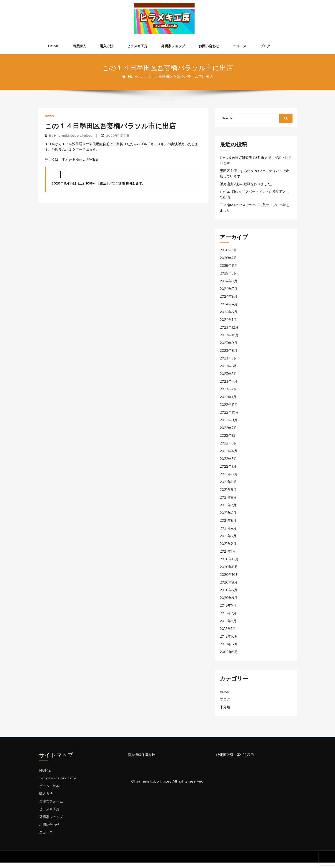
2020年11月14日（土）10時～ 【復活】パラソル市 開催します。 (98, 189)
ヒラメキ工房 (137, 51)
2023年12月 (229, 333)
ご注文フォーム (51, 807)
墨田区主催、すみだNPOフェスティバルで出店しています (255, 179)
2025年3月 (228, 279)
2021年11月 (228, 487)
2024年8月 (229, 286)
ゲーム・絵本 (49, 791)
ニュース (240, 51)
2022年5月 (228, 449)
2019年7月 (228, 611)
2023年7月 (228, 364)
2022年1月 (228, 472)
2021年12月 (229, 480)
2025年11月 (229, 271)
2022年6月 (228, 441)
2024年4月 (229, 310)
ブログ (265, 51)
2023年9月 (229, 348)
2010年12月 (229, 650)
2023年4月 (229, 387)
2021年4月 (228, 534)
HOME (54, 51)
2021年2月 (228, 549)
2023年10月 (229, 340)
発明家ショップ (173, 51)
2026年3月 (228, 256)
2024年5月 (229, 302)
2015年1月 (228, 634)
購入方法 (107, 51)
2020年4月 (229, 603)
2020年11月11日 (118, 141)
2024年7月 (229, 294)
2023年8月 (229, 356)
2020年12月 (229, 565)
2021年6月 (228, 518)
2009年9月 (229, 657)
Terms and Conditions (58, 784)
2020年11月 (229, 572)
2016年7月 (228, 619)
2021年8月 (228, 503)
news (49, 122)
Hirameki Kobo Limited (73, 141)
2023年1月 (228, 402)
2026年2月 (228, 263)
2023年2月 (228, 395)
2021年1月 (228, 557)
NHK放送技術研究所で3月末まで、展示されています (256, 166)
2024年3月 (229, 317)
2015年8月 (228, 626)
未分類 (225, 713)
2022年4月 (229, 456)
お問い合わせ (209, 51)
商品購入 (79, 51)
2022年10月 (229, 418)
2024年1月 (228, 325)
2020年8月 (229, 588)
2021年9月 (228, 495)
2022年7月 (228, 433)
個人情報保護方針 (141, 760)
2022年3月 (228, 464)
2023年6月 (228, 371)
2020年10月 (229, 580)
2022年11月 (229, 410)
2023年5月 (228, 379)
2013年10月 (229, 642)
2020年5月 (229, 595)
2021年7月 (228, 510)
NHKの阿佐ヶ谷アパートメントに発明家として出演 (255, 200)
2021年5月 (228, 526)
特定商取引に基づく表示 (235, 760)
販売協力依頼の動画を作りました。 (247, 189)
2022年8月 (229, 425)
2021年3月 (228, 541)
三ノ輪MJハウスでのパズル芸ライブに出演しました (255, 213)
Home (134, 82)
